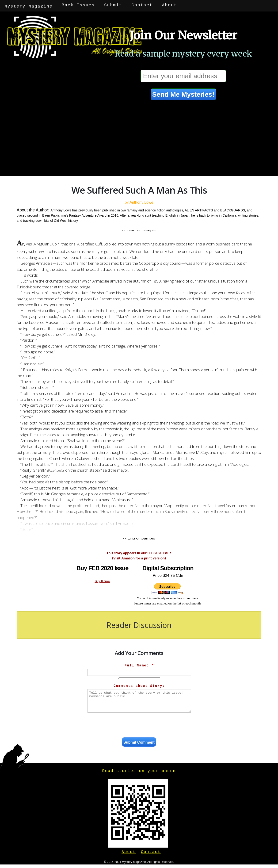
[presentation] (139, 725)
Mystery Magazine (29, 5)
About (170, 5)
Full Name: (139, 664)
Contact (142, 5)
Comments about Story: (139, 685)
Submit (114, 5)
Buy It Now (103, 580)
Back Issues (79, 5)
